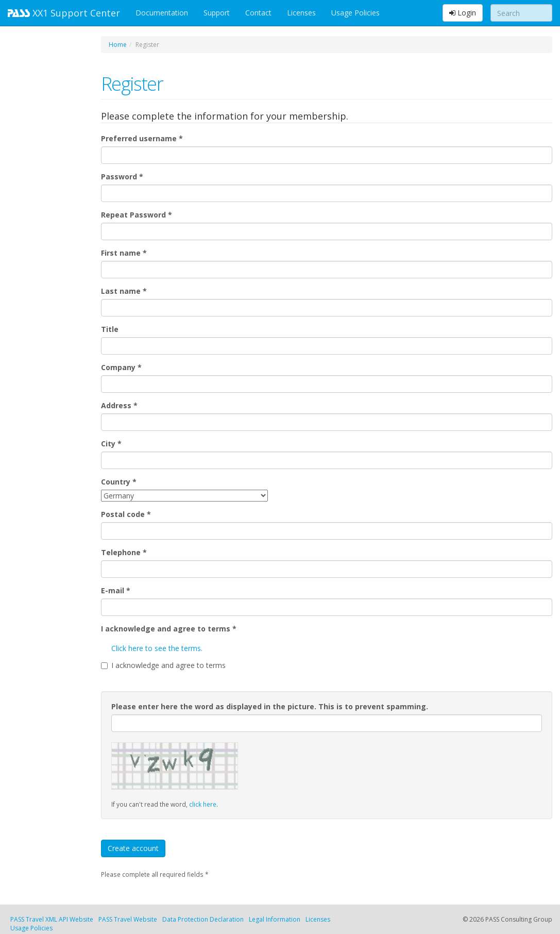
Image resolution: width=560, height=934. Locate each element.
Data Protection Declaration (203, 919)
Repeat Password (137, 215)
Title (110, 329)
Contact (258, 13)
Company (121, 367)
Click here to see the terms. (157, 648)
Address (119, 405)
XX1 (64, 13)
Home (118, 45)
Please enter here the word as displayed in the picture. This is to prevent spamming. (270, 706)
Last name (124, 291)
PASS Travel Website (128, 919)
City (111, 444)
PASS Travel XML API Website (52, 919)
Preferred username (142, 138)
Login (463, 13)
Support (217, 13)
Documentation (162, 13)
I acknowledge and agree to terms (169, 629)
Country (119, 482)
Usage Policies (355, 13)
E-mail (116, 590)
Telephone (124, 552)
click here (203, 804)
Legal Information (275, 919)
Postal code (126, 514)
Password (122, 177)
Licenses (301, 13)
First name (124, 253)
